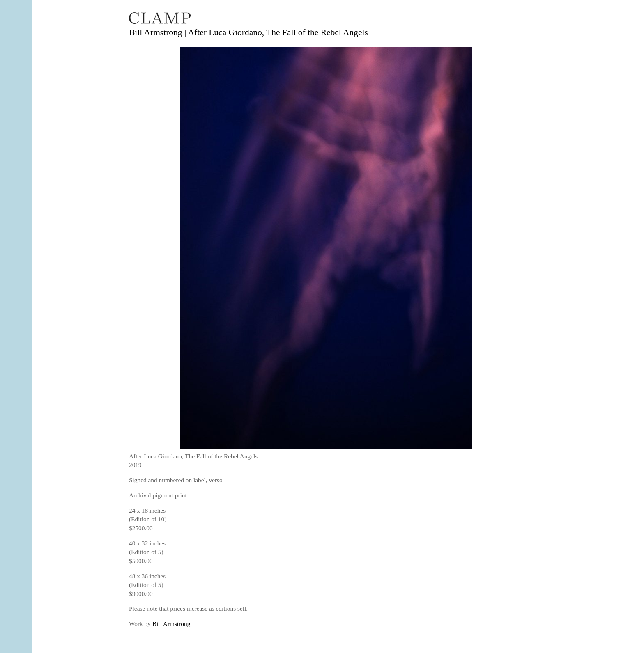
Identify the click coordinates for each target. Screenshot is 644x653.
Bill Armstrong (171, 624)
